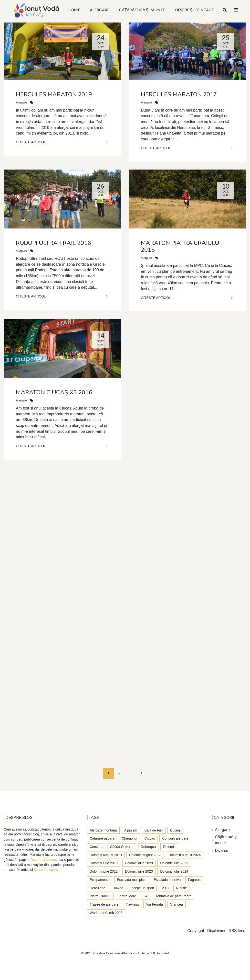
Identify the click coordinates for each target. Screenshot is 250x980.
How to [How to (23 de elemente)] (118, 888)
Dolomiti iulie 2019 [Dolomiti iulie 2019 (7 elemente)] (104, 863)
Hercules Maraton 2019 (54, 94)
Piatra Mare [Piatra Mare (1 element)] (127, 896)
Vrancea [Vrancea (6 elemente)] (177, 904)
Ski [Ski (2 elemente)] (146, 896)
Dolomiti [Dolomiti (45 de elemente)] (169, 847)
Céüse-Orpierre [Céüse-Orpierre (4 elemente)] (122, 847)
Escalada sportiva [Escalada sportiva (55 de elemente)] (167, 880)
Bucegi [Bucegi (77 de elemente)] (175, 830)
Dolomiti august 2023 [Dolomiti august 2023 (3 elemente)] (145, 855)
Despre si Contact (44, 860)
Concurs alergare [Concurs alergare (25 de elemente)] (175, 838)
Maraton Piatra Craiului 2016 (181, 246)
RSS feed (237, 931)
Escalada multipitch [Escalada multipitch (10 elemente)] (132, 880)
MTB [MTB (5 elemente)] (165, 888)
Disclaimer (216, 931)
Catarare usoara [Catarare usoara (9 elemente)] (102, 838)
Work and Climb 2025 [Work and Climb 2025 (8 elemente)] (106, 913)
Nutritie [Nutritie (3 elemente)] (181, 888)
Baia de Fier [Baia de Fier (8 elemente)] (154, 830)
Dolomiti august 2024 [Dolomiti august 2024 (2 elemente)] (185, 855)
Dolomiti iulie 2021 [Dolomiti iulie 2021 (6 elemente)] (174, 863)
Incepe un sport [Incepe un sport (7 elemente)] (142, 888)
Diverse (221, 850)
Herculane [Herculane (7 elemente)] (97, 888)
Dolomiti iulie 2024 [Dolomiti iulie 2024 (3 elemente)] (174, 871)
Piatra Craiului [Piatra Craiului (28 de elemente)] (100, 896)
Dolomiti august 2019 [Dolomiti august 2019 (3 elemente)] (106, 855)
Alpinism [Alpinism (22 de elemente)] (131, 830)
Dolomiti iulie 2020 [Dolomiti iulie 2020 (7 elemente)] (139, 863)
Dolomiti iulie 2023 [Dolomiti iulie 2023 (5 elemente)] (139, 871)
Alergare (21, 103)
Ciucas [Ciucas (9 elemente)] (150, 838)
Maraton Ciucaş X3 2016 (54, 392)
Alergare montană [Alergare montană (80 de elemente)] (103, 830)
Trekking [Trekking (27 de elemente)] (132, 904)
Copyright (196, 931)
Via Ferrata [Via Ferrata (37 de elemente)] (154, 904)
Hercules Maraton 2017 (179, 94)
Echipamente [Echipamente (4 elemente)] (100, 880)
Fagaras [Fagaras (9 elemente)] (194, 880)
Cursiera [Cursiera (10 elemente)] (96, 847)
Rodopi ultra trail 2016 (53, 243)
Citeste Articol (62, 142)
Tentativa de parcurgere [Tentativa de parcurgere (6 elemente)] (173, 896)
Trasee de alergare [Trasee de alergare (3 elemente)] (104, 904)
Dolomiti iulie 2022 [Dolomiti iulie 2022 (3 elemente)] (104, 871)
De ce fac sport (45, 870)
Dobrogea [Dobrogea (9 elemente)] (148, 847)
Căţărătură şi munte (226, 840)
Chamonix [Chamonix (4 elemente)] (130, 838)
